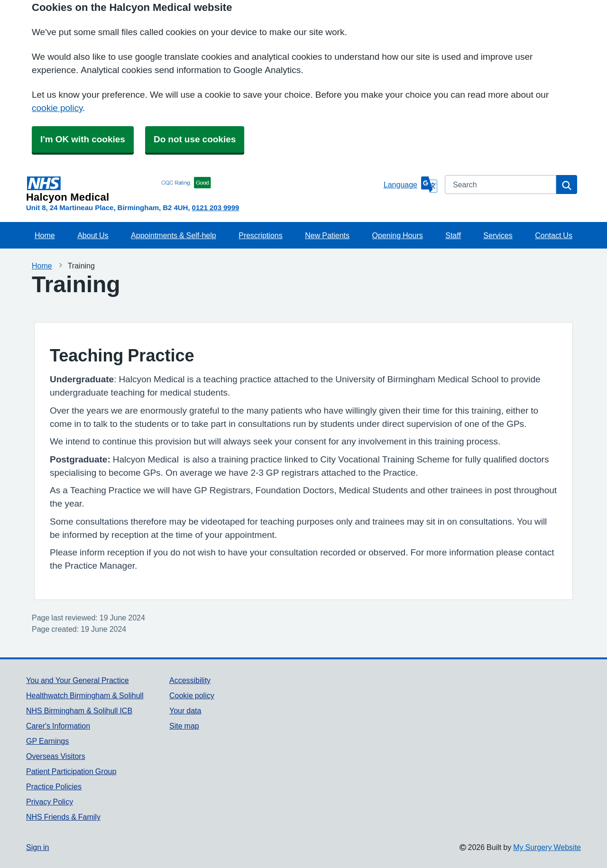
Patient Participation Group (71, 771)
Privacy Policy (50, 802)
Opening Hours (398, 235)
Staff (453, 235)
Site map (184, 726)
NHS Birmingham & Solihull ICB (79, 711)
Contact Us (554, 235)
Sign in (37, 847)
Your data (185, 711)
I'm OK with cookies (83, 139)
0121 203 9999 (216, 208)
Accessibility (190, 680)
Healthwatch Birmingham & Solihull (85, 695)
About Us (93, 235)
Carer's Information (58, 726)
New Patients (327, 235)
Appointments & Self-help (174, 235)
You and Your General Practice (78, 680)
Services (498, 235)
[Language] (410, 185)
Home (45, 235)
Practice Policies (54, 786)
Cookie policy (192, 695)
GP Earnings (47, 741)
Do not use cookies (195, 139)
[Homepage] (203, 189)
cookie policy (57, 108)
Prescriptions (260, 235)
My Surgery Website (547, 847)
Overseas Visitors (56, 756)
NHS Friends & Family (63, 817)
